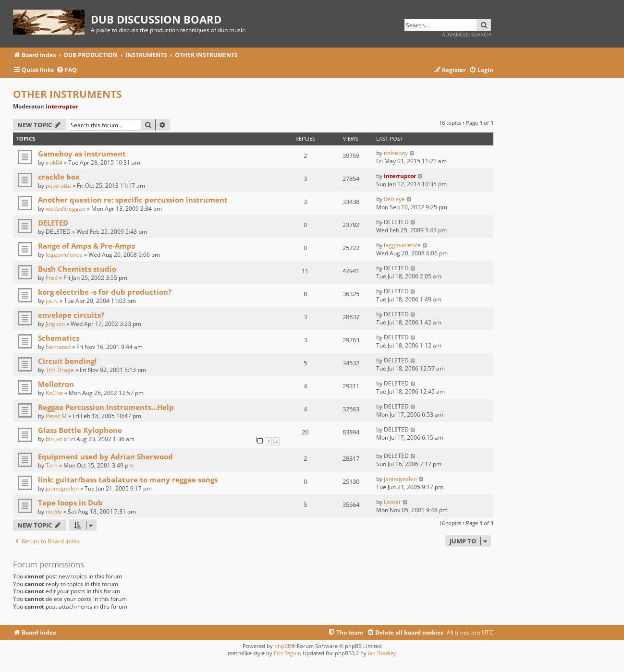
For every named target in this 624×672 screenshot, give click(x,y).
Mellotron (56, 384)
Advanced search (466, 34)
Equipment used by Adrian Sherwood (105, 456)
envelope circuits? (71, 315)
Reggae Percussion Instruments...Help (106, 407)
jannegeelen (62, 488)
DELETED (53, 223)
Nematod (58, 347)
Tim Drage (60, 370)
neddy (54, 511)
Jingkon (55, 324)
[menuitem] (67, 70)
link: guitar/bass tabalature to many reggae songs (128, 480)
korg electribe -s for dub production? (105, 292)
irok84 (54, 162)
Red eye (394, 199)
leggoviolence (64, 255)
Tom (52, 465)
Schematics (59, 338)
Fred (52, 278)
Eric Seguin (288, 653)
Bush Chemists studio (77, 269)
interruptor (62, 106)
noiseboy (396, 153)
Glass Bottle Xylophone (80, 430)
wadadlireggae (66, 209)
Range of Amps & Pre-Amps (86, 246)
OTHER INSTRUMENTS (67, 94)
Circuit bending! (67, 361)
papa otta (58, 186)
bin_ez (54, 439)
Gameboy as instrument (82, 154)
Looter (392, 502)
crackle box (59, 177)
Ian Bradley (382, 653)
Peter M (56, 416)
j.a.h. (52, 301)
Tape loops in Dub (70, 503)
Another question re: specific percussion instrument (133, 200)
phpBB (283, 646)
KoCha (54, 393)
